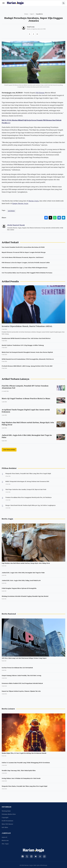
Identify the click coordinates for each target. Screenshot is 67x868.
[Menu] (3, 3)
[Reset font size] (33, 34)
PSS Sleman (40, 93)
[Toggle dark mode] (64, 3)
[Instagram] (31, 856)
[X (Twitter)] (27, 856)
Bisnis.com (5, 840)
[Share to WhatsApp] (55, 218)
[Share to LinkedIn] (59, 218)
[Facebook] (23, 856)
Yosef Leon (31, 27)
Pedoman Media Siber (9, 814)
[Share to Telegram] (64, 218)
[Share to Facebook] (46, 218)
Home (26, 14)
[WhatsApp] (44, 856)
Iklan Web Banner (7, 824)
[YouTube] (36, 856)
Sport (32, 14)
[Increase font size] (37, 34)
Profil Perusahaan (7, 821)
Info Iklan (5, 827)
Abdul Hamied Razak (16, 225)
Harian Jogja (33, 201)
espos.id (4, 837)
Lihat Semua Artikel (9, 450)
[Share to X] (50, 218)
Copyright (5, 818)
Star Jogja (5, 844)
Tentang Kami (6, 811)
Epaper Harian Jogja (20, 203)
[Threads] (40, 856)
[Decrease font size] (30, 34)
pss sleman (11, 211)
